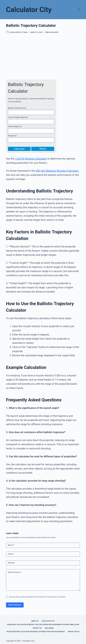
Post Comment (15, 605)
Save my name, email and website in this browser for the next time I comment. (37, 597)
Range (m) (12, 136)
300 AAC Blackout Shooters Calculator (57, 171)
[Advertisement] (43, 57)
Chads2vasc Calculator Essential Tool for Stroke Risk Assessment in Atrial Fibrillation (43, 625)
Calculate (19, 149)
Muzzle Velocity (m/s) (17, 108)
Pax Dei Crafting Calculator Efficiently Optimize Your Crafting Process (36, 632)
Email (11, 554)
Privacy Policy (74, 632)
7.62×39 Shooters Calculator (31, 159)
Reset (43, 149)
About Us (35, 621)
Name (11, 545)
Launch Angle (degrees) (18, 117)
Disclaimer (49, 628)
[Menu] (79, 10)
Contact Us (37, 628)
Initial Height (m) (15, 126)
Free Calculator (52, 32)
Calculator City (29, 10)
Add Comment (15, 572)
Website (11, 563)
